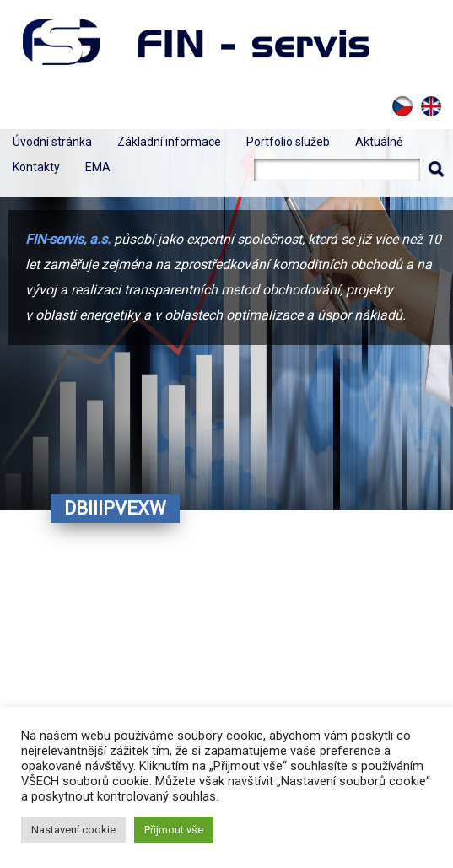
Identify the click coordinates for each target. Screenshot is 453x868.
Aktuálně (379, 142)
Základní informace (169, 142)
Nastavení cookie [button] (73, 830)
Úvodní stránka (52, 142)
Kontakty (36, 167)
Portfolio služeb (288, 142)
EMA (98, 167)
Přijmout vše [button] (174, 830)
